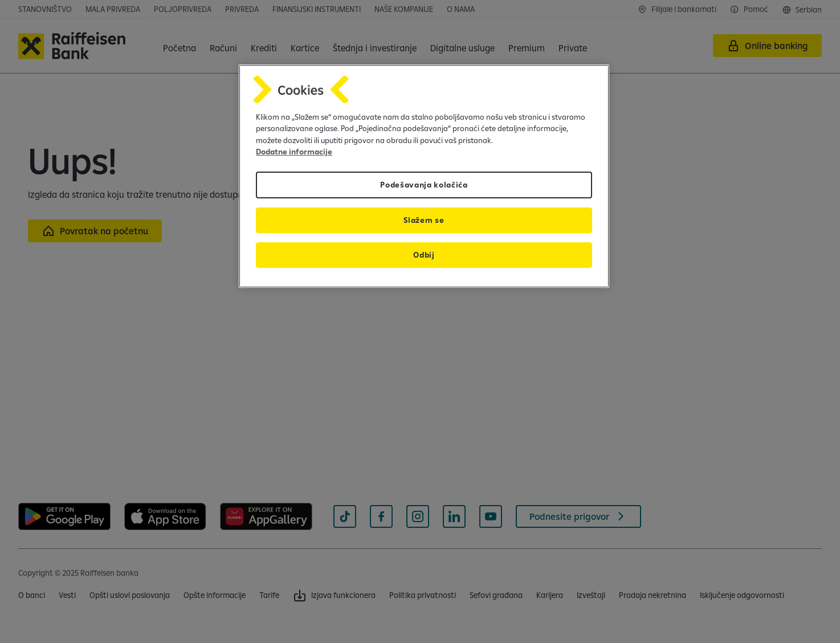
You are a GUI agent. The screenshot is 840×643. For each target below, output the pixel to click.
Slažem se (424, 220)
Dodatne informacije (294, 152)
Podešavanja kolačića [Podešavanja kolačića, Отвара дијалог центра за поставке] (424, 185)
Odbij (424, 255)
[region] (424, 176)
